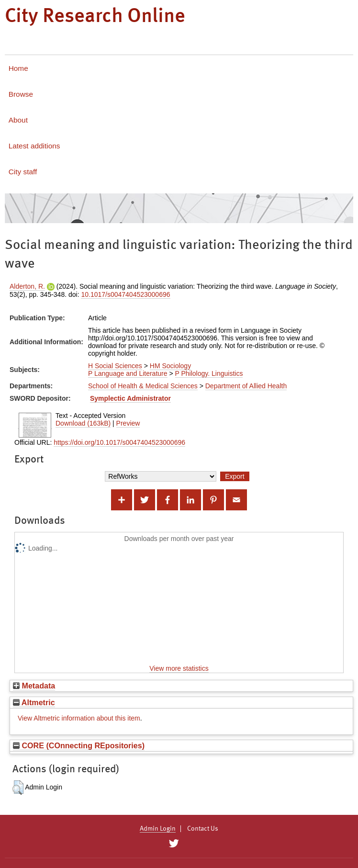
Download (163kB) (83, 423)
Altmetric (34, 702)
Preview (128, 423)
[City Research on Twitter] (173, 844)
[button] (18, 788)
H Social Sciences (115, 366)
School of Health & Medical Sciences (143, 386)
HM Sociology (170, 366)
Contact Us (203, 829)
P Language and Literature (128, 373)
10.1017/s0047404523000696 (125, 294)
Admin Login (158, 829)
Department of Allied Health (246, 386)
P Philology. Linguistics (209, 373)
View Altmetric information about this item (79, 718)
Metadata (34, 686)
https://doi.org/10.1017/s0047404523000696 (119, 442)
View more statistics (179, 668)
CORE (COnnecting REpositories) (79, 745)
